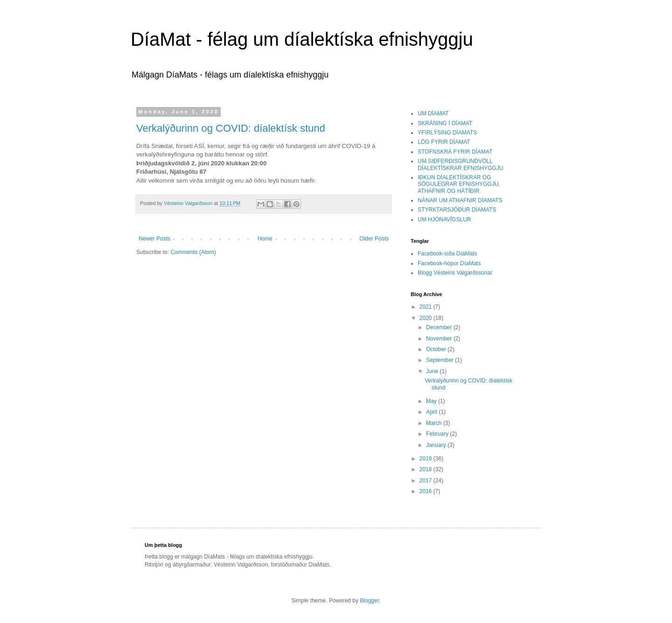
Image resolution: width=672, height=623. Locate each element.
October (437, 349)
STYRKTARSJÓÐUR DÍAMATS (457, 210)
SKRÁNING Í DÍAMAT (445, 123)
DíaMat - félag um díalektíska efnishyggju (302, 39)
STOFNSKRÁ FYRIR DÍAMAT (455, 152)
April (432, 412)
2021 (427, 307)
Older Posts (374, 239)
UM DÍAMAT (433, 113)
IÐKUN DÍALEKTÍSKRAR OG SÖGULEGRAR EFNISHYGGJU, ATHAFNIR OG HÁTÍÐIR (459, 184)
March (435, 423)
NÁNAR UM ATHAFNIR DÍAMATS (460, 200)
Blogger (369, 601)
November (440, 339)
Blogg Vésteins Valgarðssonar (455, 273)
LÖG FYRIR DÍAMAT (444, 142)
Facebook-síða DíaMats (447, 254)
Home (265, 239)
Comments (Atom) (193, 252)
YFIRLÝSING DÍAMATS (447, 133)
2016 (427, 491)
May (432, 401)
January (437, 445)
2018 (427, 469)
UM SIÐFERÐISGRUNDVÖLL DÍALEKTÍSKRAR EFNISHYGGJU (460, 164)
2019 (427, 459)
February (438, 434)
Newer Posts (154, 239)
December (440, 327)
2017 (427, 481)
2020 (427, 318)
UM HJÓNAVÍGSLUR (444, 219)
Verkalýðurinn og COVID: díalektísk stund (231, 128)
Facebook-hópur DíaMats (449, 263)
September (441, 360)
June (433, 371)
